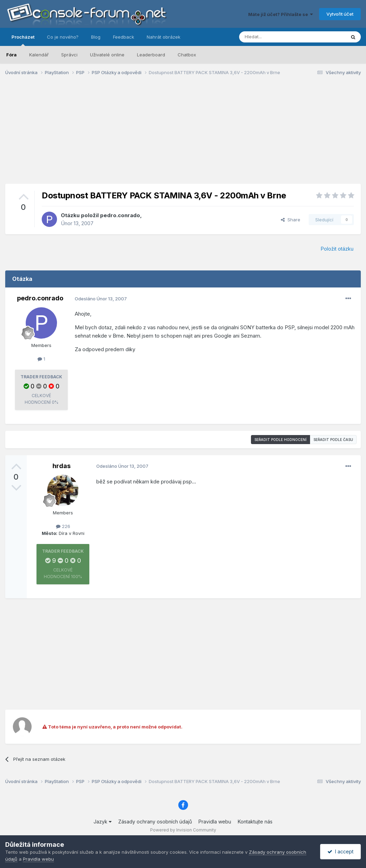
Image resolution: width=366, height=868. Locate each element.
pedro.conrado (120, 215)
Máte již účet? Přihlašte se (280, 14)
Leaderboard (151, 55)
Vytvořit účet (340, 14)
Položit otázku (337, 249)
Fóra (11, 55)
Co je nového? (63, 37)
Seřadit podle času (333, 440)
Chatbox (187, 55)
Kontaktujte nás (255, 822)
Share (291, 220)
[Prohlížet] (275, 37)
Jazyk (103, 822)
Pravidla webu (215, 822)
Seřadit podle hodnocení (280, 440)
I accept (340, 851)
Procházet (23, 40)
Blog (96, 37)
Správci (69, 55)
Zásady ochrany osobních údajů (155, 822)
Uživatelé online (107, 55)
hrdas (62, 466)
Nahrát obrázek (164, 37)
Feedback (124, 37)
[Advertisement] (183, 135)
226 (63, 526)
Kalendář (39, 55)
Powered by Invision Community (183, 830)
